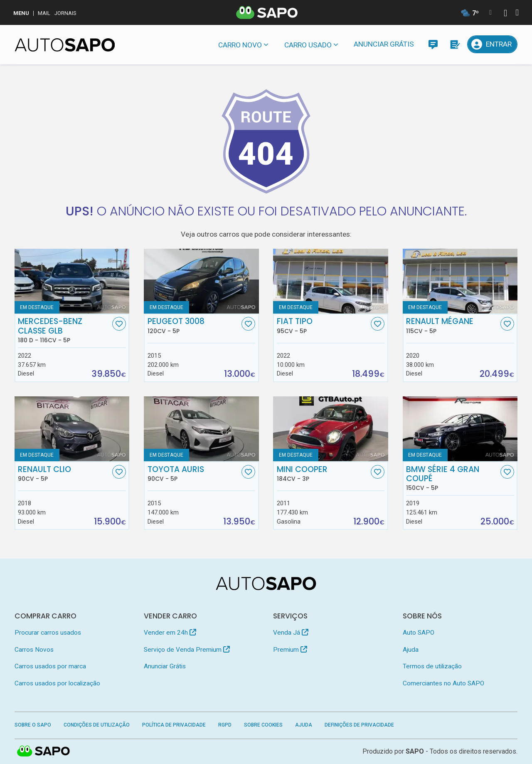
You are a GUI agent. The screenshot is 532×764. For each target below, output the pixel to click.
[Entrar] (493, 44)
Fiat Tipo (323, 326)
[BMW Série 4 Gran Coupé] (460, 429)
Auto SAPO (419, 633)
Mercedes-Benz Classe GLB (64, 330)
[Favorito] (119, 324)
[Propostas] (454, 44)
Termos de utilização (432, 666)
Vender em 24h (170, 633)
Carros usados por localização (57, 683)
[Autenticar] (505, 14)
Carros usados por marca (50, 666)
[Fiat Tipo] (331, 281)
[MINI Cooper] (331, 429)
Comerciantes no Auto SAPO (443, 683)
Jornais (65, 13)
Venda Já (291, 633)
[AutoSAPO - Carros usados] (65, 45)
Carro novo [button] (240, 45)
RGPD (225, 725)
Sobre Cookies (263, 725)
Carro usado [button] (308, 45)
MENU (21, 13)
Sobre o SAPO (33, 725)
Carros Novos (34, 650)
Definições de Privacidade (359, 725)
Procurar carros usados (48, 633)
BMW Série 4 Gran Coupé (452, 478)
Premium (290, 650)
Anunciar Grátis (384, 44)
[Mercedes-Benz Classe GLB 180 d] (72, 281)
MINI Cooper (323, 474)
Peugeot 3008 (194, 326)
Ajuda (411, 650)
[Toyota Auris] (201, 429)
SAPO (415, 751)
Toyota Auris (194, 474)
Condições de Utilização (97, 725)
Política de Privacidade (174, 725)
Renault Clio (64, 474)
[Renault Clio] (72, 429)
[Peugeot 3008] (201, 281)
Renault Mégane (452, 326)
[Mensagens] (433, 44)
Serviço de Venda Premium (187, 650)
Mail (44, 13)
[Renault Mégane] (460, 281)
